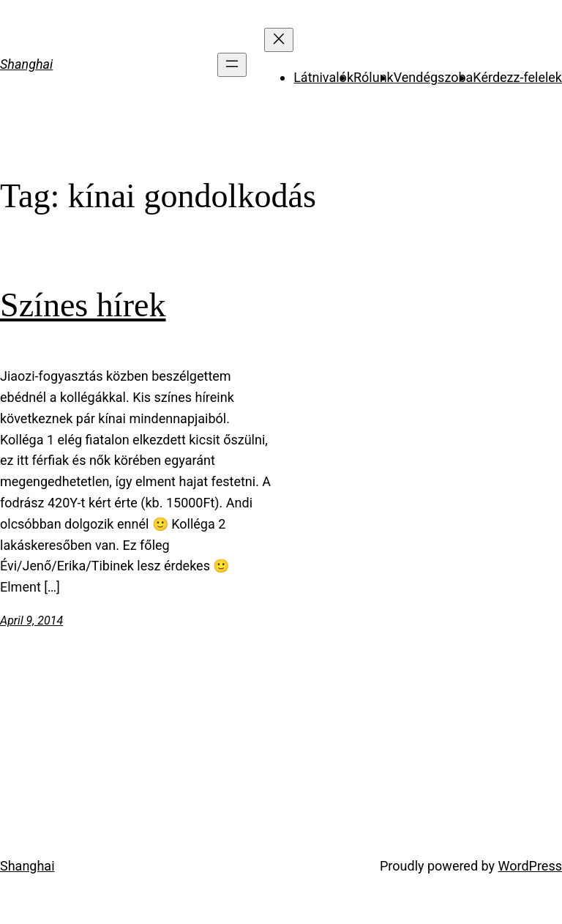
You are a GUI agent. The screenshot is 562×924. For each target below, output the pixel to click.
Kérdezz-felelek (517, 77)
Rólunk (374, 77)
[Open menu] (232, 65)
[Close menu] (279, 40)
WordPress (530, 866)
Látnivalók (323, 77)
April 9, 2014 (31, 621)
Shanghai (26, 64)
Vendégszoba (434, 77)
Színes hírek (83, 305)
